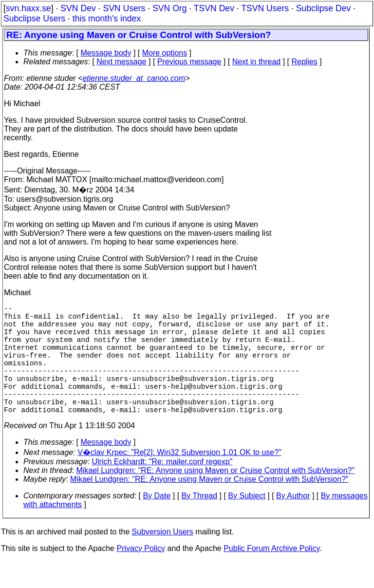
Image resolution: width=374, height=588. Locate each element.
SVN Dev (78, 8)
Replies (305, 62)
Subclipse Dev (323, 8)
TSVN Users (265, 8)
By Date (157, 523)
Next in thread (257, 62)
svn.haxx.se (28, 8)
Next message (121, 62)
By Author (293, 523)
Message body (106, 53)
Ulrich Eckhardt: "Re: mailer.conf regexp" (162, 489)
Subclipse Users (34, 19)
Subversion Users (163, 559)
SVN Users (124, 8)
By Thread (200, 523)
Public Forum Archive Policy (271, 576)
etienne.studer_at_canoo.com (134, 78)
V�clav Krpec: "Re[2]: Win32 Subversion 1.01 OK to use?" (179, 480)
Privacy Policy (141, 576)
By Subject (246, 523)
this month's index (107, 19)
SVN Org (169, 8)
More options (165, 53)
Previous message (189, 62)
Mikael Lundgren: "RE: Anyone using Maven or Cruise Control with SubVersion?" (216, 498)
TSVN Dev (214, 8)
